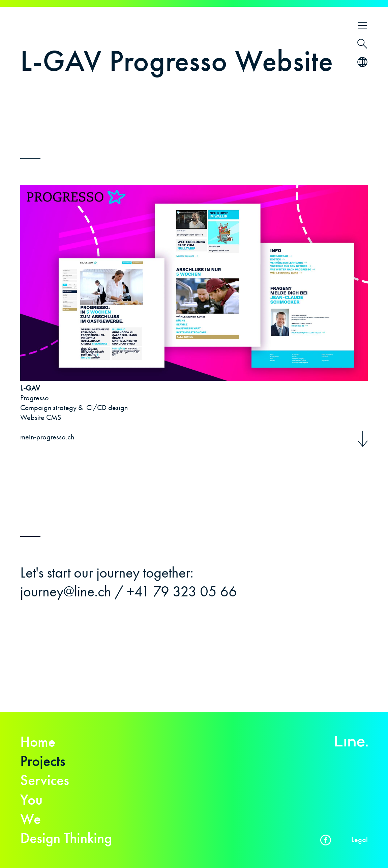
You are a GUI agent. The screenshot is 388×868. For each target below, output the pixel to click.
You (31, 800)
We (31, 819)
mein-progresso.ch (47, 437)
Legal (360, 840)
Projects (43, 761)
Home (38, 742)
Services (45, 780)
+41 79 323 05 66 (182, 591)
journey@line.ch (66, 591)
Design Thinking (66, 838)
